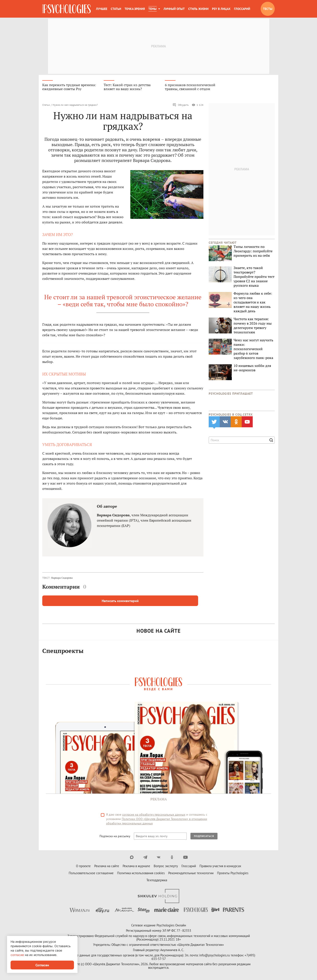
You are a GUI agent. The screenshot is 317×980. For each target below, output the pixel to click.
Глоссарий (242, 9)
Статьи (116, 9)
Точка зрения (135, 9)
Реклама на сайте (107, 866)
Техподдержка (157, 880)
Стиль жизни (198, 9)
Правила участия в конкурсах (220, 866)
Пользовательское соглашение (91, 873)
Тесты (268, 9)
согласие (17, 955)
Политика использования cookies (141, 873)
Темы (152, 9)
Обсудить (181, 105)
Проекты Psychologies (233, 873)
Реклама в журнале (136, 866)
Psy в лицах (221, 9)
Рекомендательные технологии (191, 873)
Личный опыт (174, 9)
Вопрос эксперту (166, 866)
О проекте (83, 866)
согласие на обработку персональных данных (154, 814)
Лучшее (102, 9)
